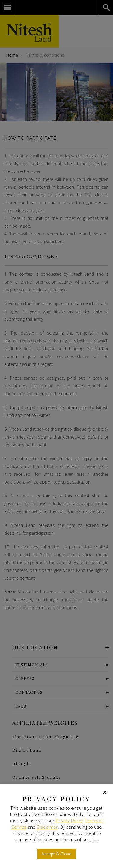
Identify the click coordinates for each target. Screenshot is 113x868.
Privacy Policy (69, 821)
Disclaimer (47, 827)
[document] (56, 434)
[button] (105, 792)
